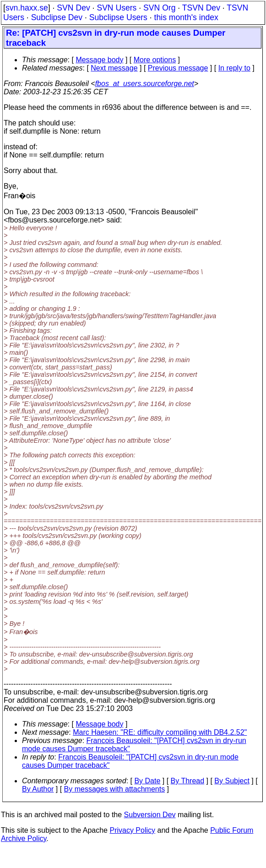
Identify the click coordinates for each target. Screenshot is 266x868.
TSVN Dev (201, 8)
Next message (114, 68)
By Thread (188, 781)
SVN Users (117, 8)
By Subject (232, 781)
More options (155, 60)
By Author (38, 789)
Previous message (178, 68)
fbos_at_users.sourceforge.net (145, 84)
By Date (147, 781)
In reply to (234, 68)
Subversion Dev (150, 815)
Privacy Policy (132, 830)
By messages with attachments (115, 789)
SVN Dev (73, 8)
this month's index (186, 17)
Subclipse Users (118, 17)
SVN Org (159, 8)
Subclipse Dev (57, 17)
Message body (99, 60)
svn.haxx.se (27, 8)
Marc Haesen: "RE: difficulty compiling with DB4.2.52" (160, 732)
